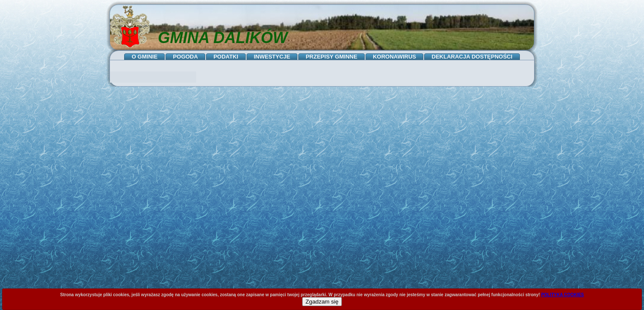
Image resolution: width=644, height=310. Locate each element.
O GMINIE (144, 57)
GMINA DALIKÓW (223, 38)
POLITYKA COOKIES (562, 295)
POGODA (185, 57)
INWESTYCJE (272, 57)
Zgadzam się (322, 302)
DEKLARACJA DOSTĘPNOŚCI (472, 57)
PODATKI (226, 57)
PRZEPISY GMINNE (331, 57)
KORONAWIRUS (394, 57)
